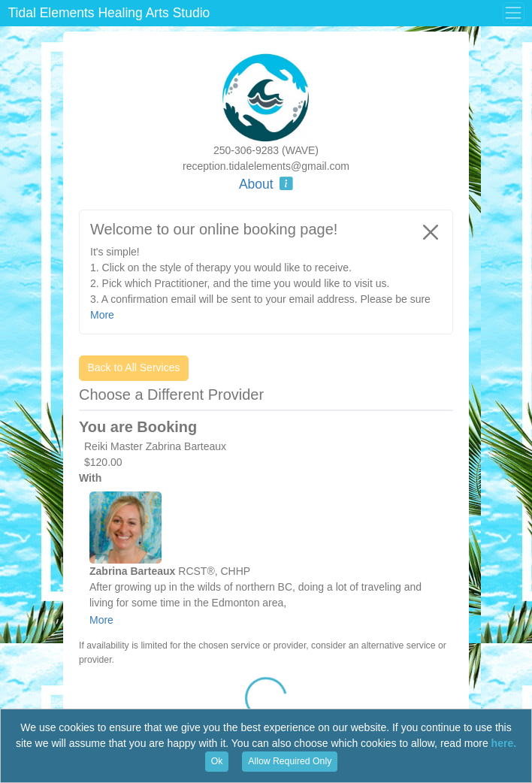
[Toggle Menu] (513, 13)
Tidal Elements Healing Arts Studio (109, 13)
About (266, 184)
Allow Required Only (290, 761)
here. (504, 743)
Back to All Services (134, 367)
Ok (217, 761)
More (101, 620)
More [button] (102, 315)
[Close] (431, 232)
